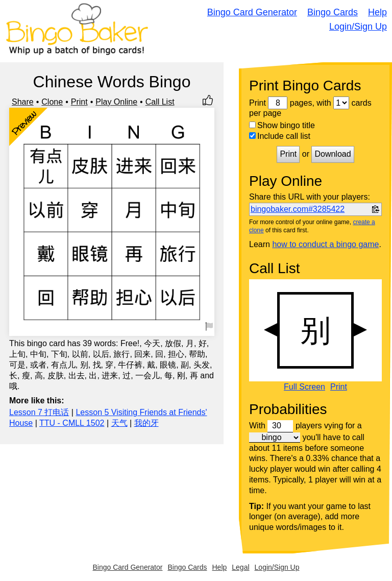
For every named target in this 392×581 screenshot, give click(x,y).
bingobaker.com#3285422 (298, 209)
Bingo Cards (333, 12)
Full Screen (304, 387)
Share (23, 102)
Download (333, 154)
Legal (240, 567)
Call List (160, 102)
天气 (119, 423)
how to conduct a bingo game (325, 244)
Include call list (280, 136)
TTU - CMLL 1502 (72, 423)
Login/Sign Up (358, 27)
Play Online (116, 102)
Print (79, 102)
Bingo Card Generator (252, 12)
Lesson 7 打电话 (39, 412)
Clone (52, 102)
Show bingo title (282, 125)
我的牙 (146, 423)
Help (377, 12)
